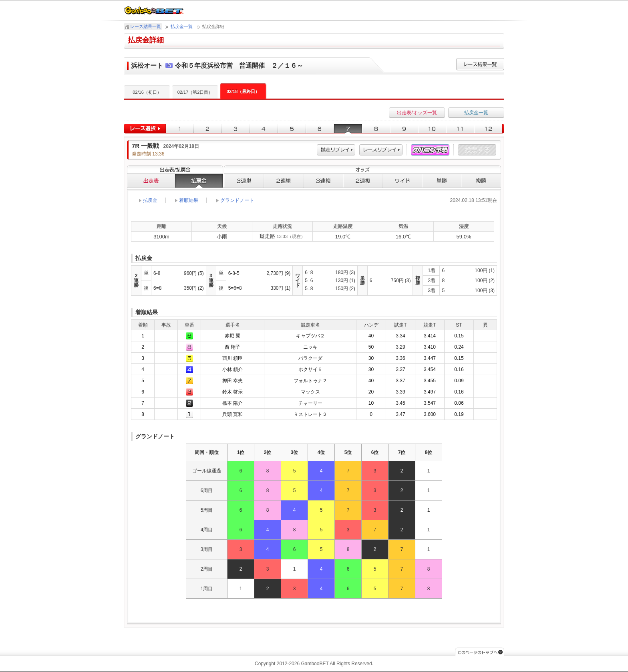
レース (381, 150)
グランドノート (237, 200)
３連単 (244, 181)
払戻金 (199, 181)
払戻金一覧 (182, 26)
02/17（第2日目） (195, 92)
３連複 (323, 181)
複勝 (481, 181)
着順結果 (189, 200)
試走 (336, 150)
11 (460, 129)
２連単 (284, 181)
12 (489, 129)
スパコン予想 (430, 150)
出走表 (151, 181)
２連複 (363, 181)
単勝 (442, 181)
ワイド (403, 181)
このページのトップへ (480, 652)
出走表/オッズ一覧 (417, 113)
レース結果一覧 (146, 26)
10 (432, 129)
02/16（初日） (147, 92)
